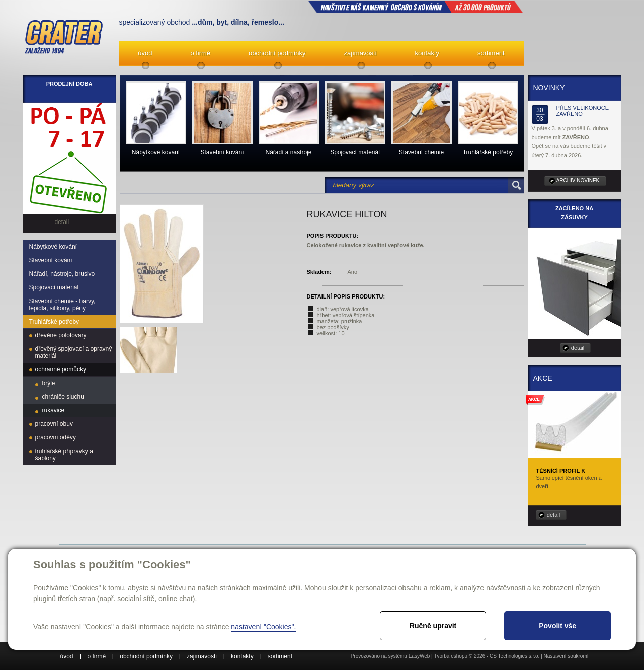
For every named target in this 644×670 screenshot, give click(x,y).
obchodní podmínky (277, 53)
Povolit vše (557, 626)
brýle (49, 383)
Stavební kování (51, 260)
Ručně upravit (433, 626)
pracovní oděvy (56, 437)
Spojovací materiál (54, 287)
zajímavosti (360, 53)
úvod (145, 53)
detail (578, 348)
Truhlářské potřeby (54, 322)
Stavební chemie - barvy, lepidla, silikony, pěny (62, 305)
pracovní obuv (54, 424)
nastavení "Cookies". (263, 627)
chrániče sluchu (63, 397)
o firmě (200, 53)
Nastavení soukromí (566, 656)
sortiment (491, 53)
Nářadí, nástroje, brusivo (62, 274)
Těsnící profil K (561, 471)
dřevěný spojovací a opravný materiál (74, 352)
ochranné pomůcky (61, 369)
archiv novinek (578, 180)
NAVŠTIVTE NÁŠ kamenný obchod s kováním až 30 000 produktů (416, 7)
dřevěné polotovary (61, 335)
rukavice (54, 410)
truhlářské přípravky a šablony (64, 455)
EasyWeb (419, 656)
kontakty (427, 53)
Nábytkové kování (53, 247)
